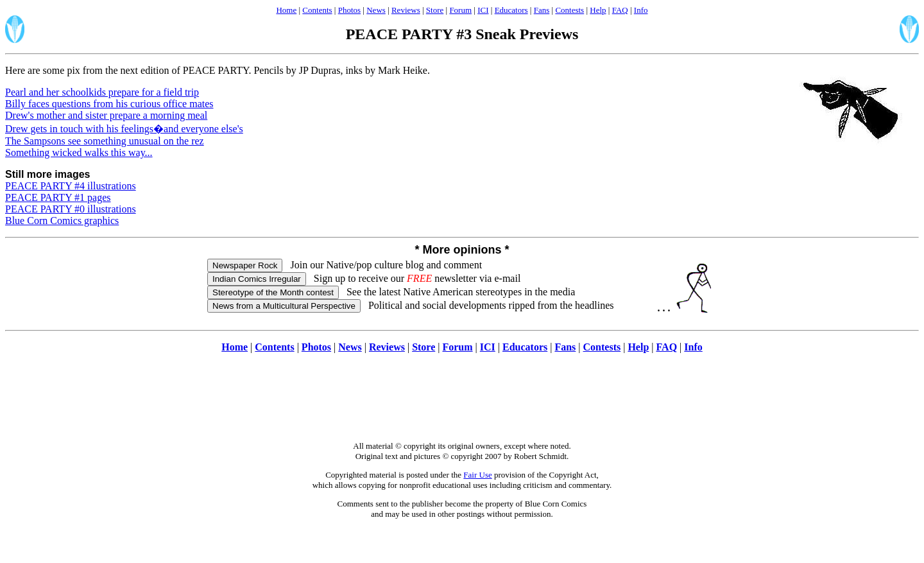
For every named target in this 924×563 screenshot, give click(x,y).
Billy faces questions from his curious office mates (109, 104)
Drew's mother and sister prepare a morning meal (106, 115)
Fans (542, 10)
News (376, 10)
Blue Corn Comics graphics (62, 221)
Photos (349, 10)
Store (435, 10)
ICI (483, 10)
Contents (317, 10)
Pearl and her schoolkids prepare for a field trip (102, 92)
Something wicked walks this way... (79, 152)
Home (286, 10)
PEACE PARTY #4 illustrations (71, 186)
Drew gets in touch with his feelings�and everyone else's (124, 129)
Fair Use (477, 475)
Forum (460, 10)
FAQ (620, 10)
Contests (569, 10)
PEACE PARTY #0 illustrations (71, 209)
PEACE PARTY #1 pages (58, 197)
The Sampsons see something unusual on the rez (105, 141)
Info (641, 10)
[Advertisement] (462, 404)
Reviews (406, 10)
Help (598, 10)
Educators (511, 10)
